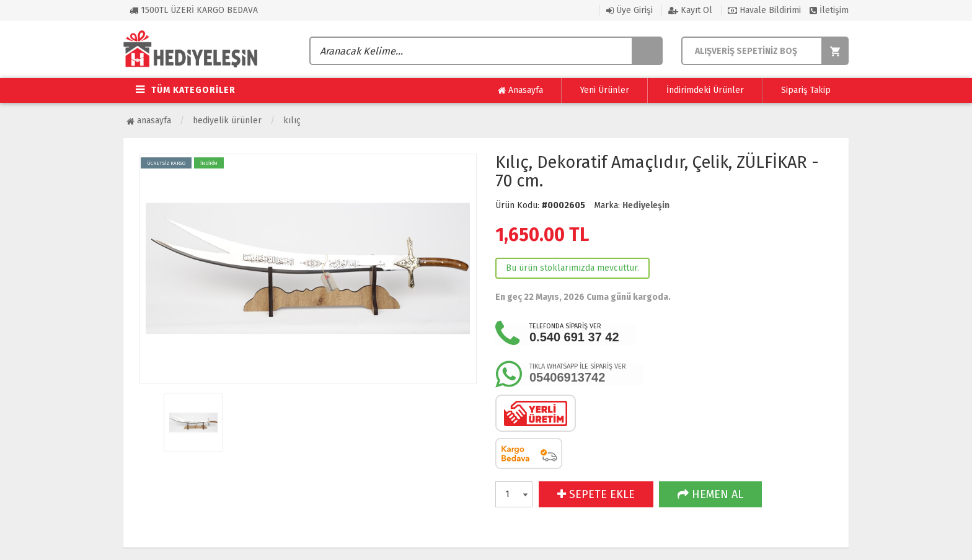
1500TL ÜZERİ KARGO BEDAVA (194, 10)
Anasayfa (520, 90)
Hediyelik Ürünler (227, 120)
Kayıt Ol (690, 10)
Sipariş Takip (806, 90)
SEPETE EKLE (596, 494)
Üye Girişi (630, 10)
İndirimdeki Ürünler (705, 90)
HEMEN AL (710, 494)
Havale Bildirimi (764, 10)
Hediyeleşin (646, 205)
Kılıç (292, 120)
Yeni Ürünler (605, 90)
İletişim (829, 10)
